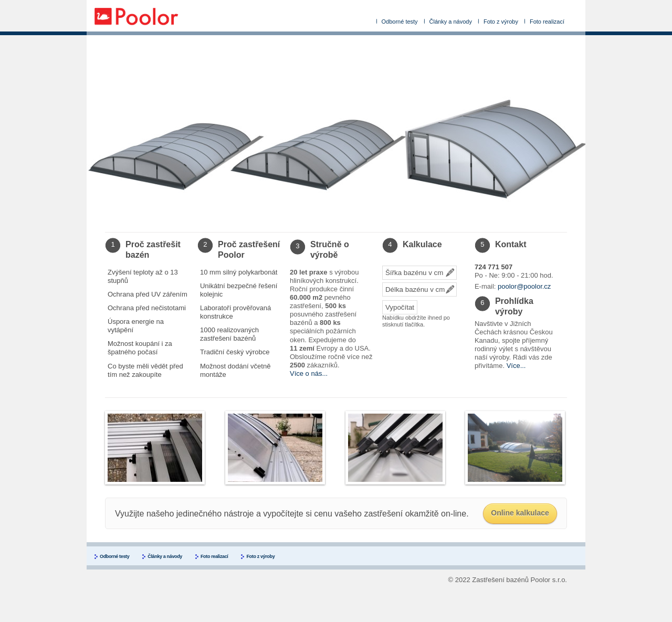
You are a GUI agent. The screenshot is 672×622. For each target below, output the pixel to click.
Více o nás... (309, 373)
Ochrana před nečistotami (147, 308)
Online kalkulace (520, 513)
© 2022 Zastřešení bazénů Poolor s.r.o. (508, 580)
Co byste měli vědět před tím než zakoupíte (145, 370)
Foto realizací (547, 22)
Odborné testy (400, 22)
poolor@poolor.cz (524, 286)
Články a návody (451, 22)
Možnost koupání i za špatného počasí (140, 348)
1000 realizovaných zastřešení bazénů (229, 334)
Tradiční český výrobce (235, 352)
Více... (516, 366)
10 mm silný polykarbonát (239, 272)
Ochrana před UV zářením (148, 294)
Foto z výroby (501, 22)
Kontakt (511, 244)
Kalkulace (422, 244)
